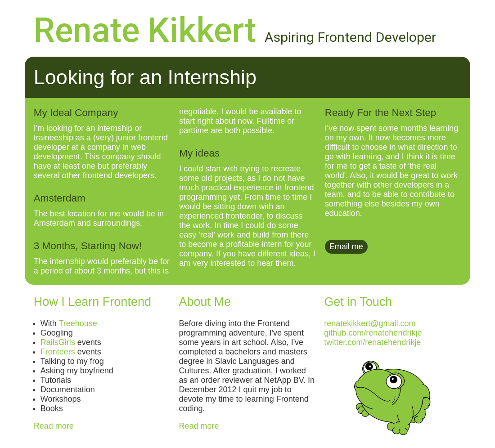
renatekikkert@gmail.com (370, 323)
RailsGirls (58, 342)
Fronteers (58, 352)
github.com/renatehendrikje (373, 333)
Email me (346, 246)
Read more (54, 426)
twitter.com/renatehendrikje (372, 342)
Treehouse (78, 323)
